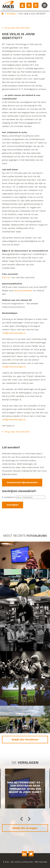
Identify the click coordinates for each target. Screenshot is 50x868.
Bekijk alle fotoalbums (25, 740)
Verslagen (11, 14)
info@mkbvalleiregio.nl (14, 333)
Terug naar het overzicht (16, 28)
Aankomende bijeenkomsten (22, 482)
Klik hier (6, 278)
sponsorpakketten (23, 291)
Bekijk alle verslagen (25, 828)
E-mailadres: (24, 497)
